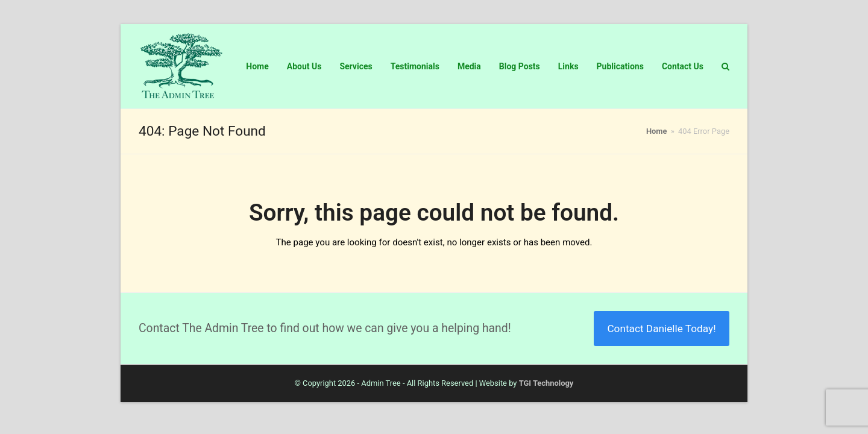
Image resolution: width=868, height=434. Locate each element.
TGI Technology (546, 383)
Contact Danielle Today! (661, 329)
